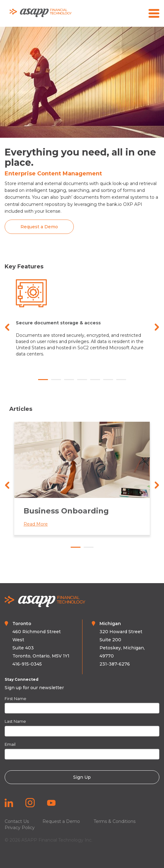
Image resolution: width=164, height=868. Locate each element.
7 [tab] (121, 380)
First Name (16, 699)
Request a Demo (61, 821)
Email (10, 744)
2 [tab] (56, 380)
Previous (7, 327)
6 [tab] (108, 380)
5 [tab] (95, 380)
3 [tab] (69, 380)
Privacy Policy (20, 828)
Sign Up (82, 777)
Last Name (15, 721)
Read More (41, 524)
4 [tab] (82, 380)
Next (157, 327)
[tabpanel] (82, 324)
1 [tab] (43, 380)
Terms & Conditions (115, 821)
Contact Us (17, 821)
